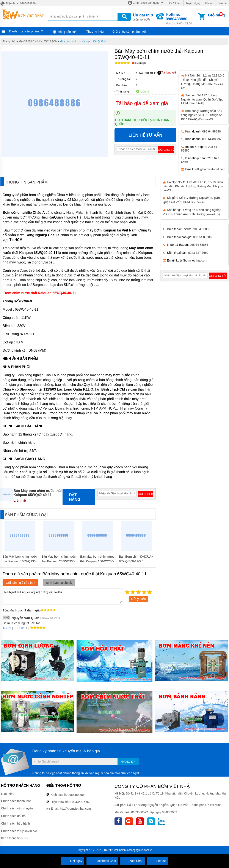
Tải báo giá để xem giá (142, 103)
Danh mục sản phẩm (24, 31)
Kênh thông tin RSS (14, 838)
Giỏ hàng (216, 15)
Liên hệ (222, 3)
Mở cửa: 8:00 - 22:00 (182, 19)
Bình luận (139, 63)
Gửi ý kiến (138, 599)
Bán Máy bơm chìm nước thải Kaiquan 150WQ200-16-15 (97, 561)
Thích (19, 628)
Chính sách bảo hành (15, 823)
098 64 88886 (212, 131)
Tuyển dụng (193, 3)
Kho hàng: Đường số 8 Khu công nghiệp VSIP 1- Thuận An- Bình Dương (202, 115)
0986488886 (76, 795)
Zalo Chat (133, 861)
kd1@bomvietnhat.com (210, 169)
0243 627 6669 (198, 253)
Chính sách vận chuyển (17, 808)
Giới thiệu (175, 3)
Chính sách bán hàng (146, 3)
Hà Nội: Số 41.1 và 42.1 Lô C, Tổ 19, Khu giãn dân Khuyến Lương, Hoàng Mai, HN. (203, 81)
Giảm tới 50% (143, 17)
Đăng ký (128, 762)
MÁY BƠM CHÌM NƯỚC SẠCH (38, 41)
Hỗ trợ (209, 3)
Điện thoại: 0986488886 (18, 3)
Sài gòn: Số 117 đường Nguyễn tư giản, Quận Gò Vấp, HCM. (202, 99)
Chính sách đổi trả (13, 816)
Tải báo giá (167, 73)
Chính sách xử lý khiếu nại (19, 831)
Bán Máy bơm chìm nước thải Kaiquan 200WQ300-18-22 (59, 561)
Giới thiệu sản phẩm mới (129, 32)
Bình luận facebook (59, 583)
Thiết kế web (111, 850)
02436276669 (81, 802)
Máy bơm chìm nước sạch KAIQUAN (83, 41)
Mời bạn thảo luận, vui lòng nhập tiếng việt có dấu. (63, 596)
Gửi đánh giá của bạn (20, 583)
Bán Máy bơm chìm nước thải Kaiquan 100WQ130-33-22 (20, 561)
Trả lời (7, 628)
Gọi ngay (73, 861)
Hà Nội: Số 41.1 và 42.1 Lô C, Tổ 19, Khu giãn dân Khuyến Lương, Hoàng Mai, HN (193, 186)
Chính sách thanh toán (16, 801)
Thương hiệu (95, 32)
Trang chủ (9, 41)
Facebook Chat (102, 861)
